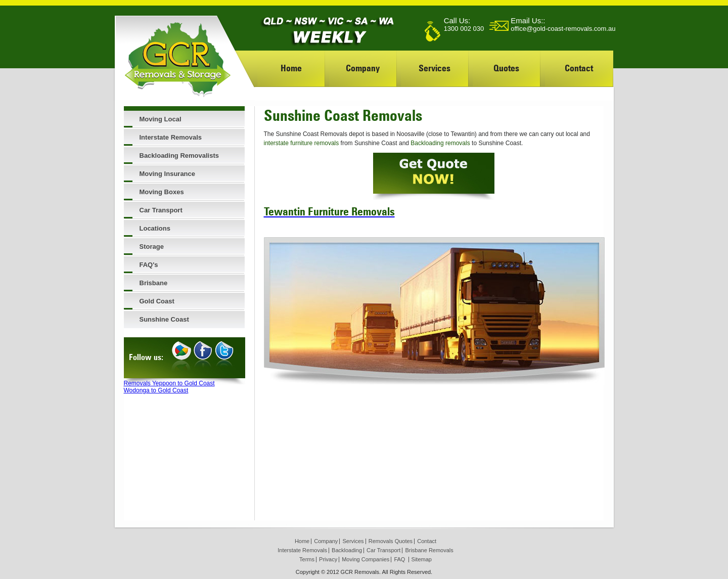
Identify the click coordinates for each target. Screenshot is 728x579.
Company (363, 68)
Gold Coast (157, 301)
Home (291, 68)
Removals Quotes (391, 541)
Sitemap (422, 559)
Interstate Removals (171, 137)
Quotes (506, 68)
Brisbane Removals (429, 550)
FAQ (399, 559)
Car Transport (161, 210)
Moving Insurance (168, 174)
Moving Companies (366, 559)
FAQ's (149, 265)
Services (435, 68)
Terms (307, 559)
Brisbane (154, 283)
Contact (579, 68)
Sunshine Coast (164, 319)
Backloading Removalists (179, 155)
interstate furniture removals (302, 143)
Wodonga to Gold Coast (156, 390)
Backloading (347, 550)
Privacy (328, 559)
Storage (152, 247)
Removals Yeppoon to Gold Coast (169, 383)
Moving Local (161, 119)
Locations (155, 228)
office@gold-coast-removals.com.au (563, 29)
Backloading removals (440, 143)
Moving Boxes (162, 192)
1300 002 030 (464, 29)
